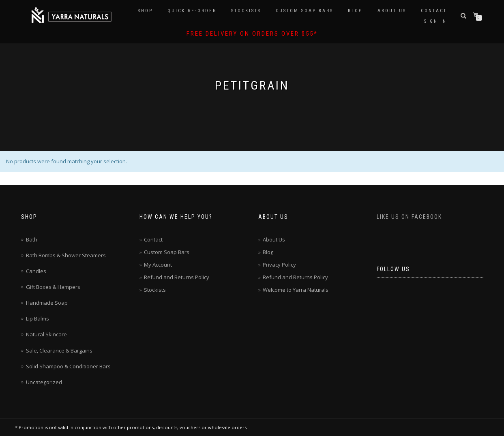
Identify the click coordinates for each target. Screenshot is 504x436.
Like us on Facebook (409, 217)
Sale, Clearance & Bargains (59, 351)
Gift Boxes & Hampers (53, 287)
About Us (392, 11)
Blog (355, 11)
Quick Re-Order (192, 11)
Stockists (246, 11)
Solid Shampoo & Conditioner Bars (68, 366)
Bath (32, 239)
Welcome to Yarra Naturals (296, 290)
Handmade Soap (47, 303)
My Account (158, 265)
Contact (434, 11)
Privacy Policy (279, 265)
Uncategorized (44, 382)
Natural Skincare (46, 334)
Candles (36, 271)
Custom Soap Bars (305, 11)
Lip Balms (38, 318)
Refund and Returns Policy (177, 277)
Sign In (435, 21)
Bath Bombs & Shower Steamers (66, 255)
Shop (145, 11)
